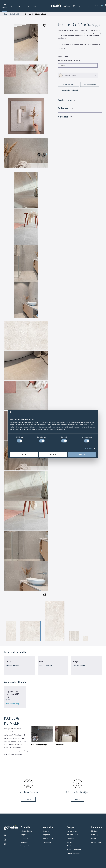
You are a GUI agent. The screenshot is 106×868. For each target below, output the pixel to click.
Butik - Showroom (74, 850)
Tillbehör (45, 6)
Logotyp (95, 838)
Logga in (70, 838)
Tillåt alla (82, 454)
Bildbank (95, 831)
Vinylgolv (19, 6)
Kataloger (95, 835)
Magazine (46, 835)
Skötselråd (60, 744)
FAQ (79, 6)
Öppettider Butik (74, 853)
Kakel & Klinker (4, 6)
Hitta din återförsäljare (78, 792)
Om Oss (74, 6)
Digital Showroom (50, 838)
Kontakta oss (72, 831)
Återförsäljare (87, 6)
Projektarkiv (47, 842)
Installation (96, 842)
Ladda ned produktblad (70, 90)
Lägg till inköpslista (68, 84)
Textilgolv (27, 6)
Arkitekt (96, 6)
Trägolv (11, 6)
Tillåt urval (53, 454)
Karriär (70, 842)
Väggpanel (36, 6)
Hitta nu (78, 799)
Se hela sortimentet (28, 792)
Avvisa (24, 454)
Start (6, 14)
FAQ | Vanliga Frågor (39, 744)
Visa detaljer (88, 448)
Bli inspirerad (67, 6)
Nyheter (46, 831)
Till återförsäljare (90, 84)
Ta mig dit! (28, 799)
